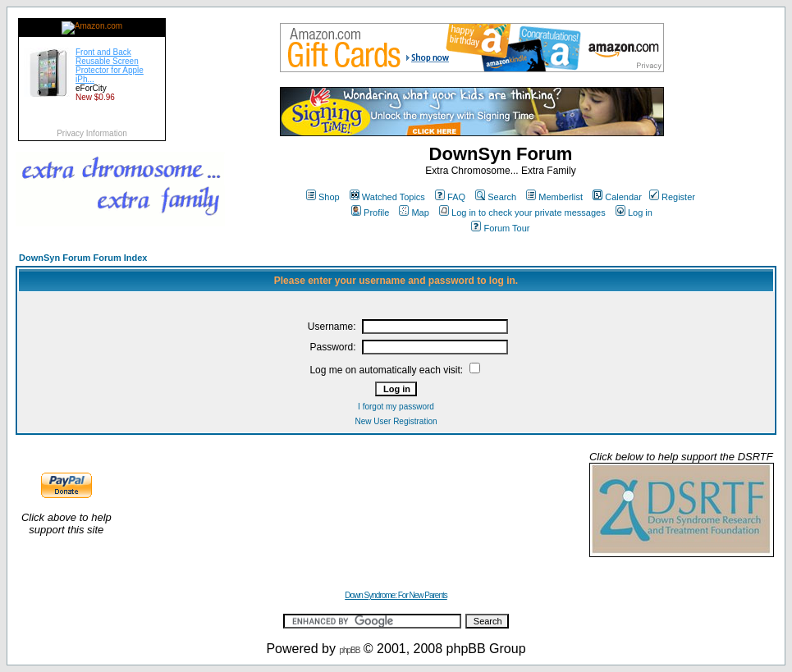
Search (496, 197)
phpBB (349, 650)
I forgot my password (396, 407)
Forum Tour (500, 228)
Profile (370, 213)
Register (672, 197)
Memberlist (554, 197)
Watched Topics (387, 197)
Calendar (617, 197)
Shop (323, 197)
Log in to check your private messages (522, 213)
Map (414, 213)
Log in (634, 213)
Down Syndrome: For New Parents (396, 595)
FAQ (450, 197)
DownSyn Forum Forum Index (83, 258)
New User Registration (396, 421)
